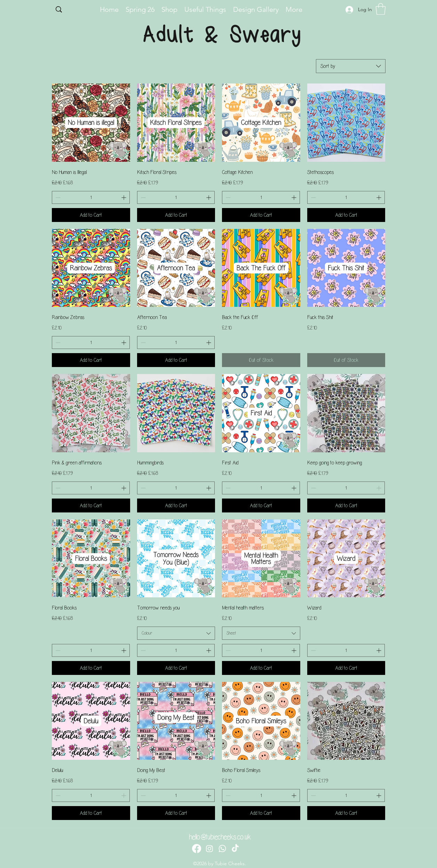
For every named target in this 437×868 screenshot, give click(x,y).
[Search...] (73, 10)
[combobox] (351, 66)
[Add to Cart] (91, 215)
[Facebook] (197, 849)
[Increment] (124, 197)
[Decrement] (57, 197)
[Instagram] (209, 849)
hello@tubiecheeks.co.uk (220, 837)
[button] (381, 9)
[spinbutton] (91, 197)
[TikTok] (235, 849)
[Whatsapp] (222, 849)
